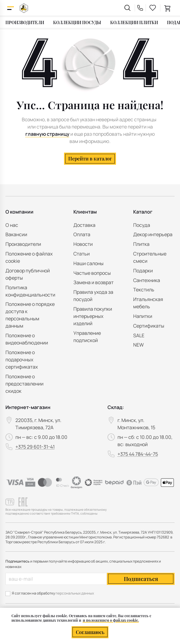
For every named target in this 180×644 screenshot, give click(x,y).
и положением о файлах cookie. (111, 620)
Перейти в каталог (90, 159)
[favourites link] (153, 8)
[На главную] (24, 8)
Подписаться (141, 579)
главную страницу (47, 134)
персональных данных (75, 593)
